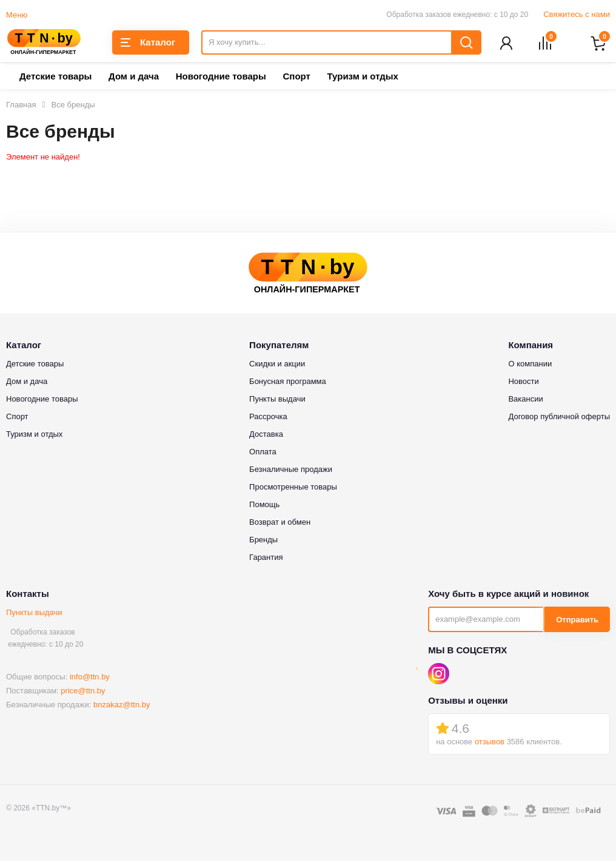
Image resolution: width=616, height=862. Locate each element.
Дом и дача (134, 77)
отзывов (490, 742)
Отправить (577, 620)
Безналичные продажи (291, 470)
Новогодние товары (221, 77)
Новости (523, 382)
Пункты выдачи (34, 614)
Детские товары (55, 77)
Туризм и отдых (362, 77)
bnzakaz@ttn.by (122, 705)
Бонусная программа (288, 382)
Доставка (266, 435)
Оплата (263, 453)
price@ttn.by (83, 691)
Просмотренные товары (293, 488)
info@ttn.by (90, 677)
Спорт (296, 77)
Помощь (264, 506)
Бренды (263, 541)
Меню (17, 15)
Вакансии (525, 400)
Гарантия (266, 558)
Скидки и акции (277, 365)
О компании (530, 365)
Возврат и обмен (280, 523)
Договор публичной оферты (559, 418)
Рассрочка (268, 418)
